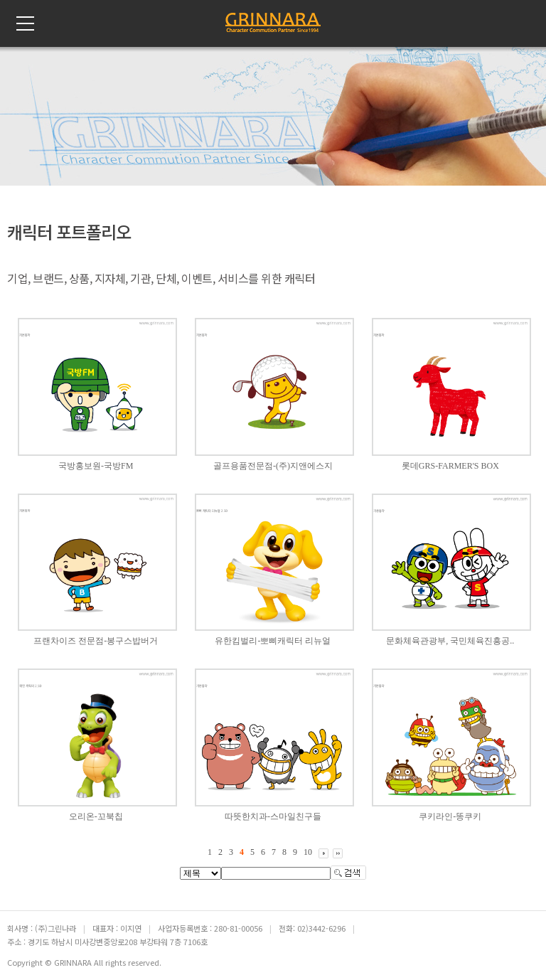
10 (308, 852)
